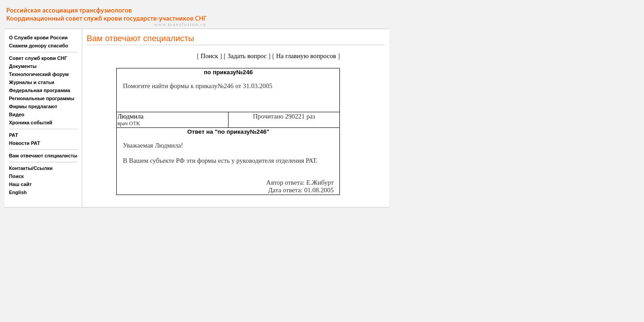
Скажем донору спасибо (38, 46)
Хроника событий (31, 123)
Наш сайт (20, 184)
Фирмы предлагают (33, 106)
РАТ (14, 135)
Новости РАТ (25, 143)
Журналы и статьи (32, 82)
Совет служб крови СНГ (38, 58)
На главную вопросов (306, 56)
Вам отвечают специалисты (43, 156)
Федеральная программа (40, 90)
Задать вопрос (247, 56)
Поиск (16, 176)
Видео (17, 114)
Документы (23, 66)
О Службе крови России (38, 38)
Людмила (130, 116)
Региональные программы (42, 98)
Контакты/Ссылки (31, 168)
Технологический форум (39, 74)
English (18, 192)
